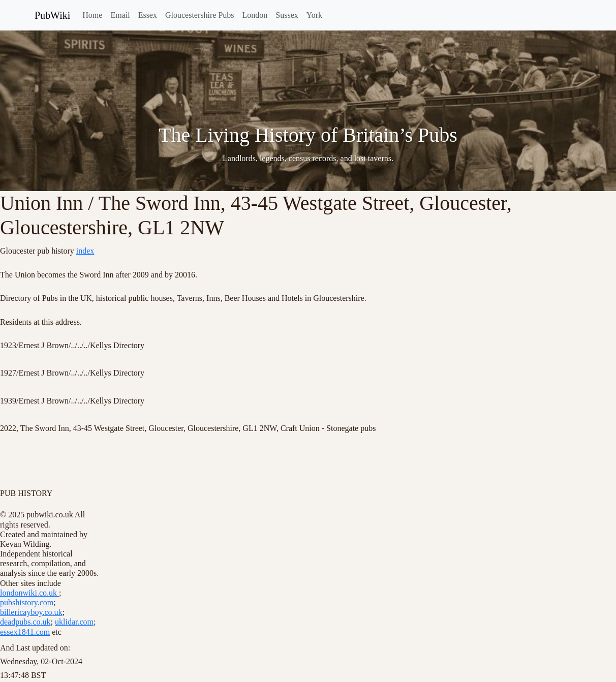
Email (120, 15)
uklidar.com (74, 622)
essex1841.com (25, 632)
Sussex (287, 15)
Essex (148, 15)
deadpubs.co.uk (25, 622)
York (314, 15)
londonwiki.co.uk (29, 593)
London (255, 15)
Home (92, 15)
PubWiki (52, 15)
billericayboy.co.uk (31, 612)
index (85, 251)
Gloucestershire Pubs (200, 15)
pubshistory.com (27, 602)
